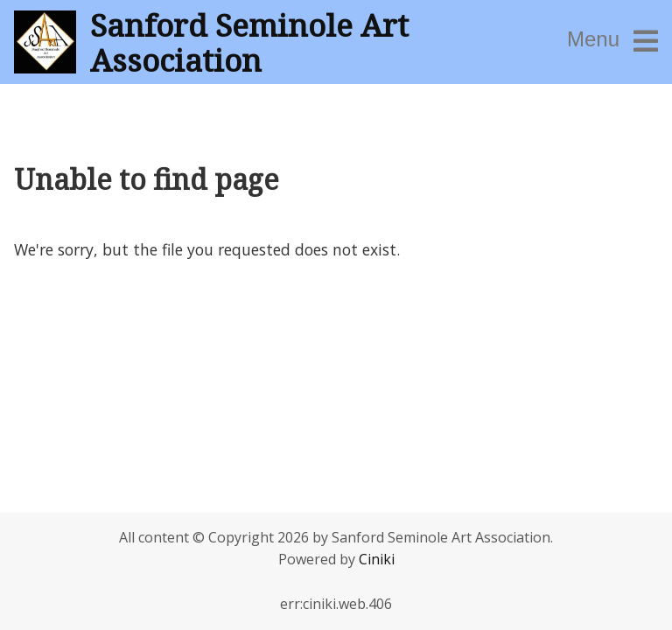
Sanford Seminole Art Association (249, 42)
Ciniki (377, 559)
